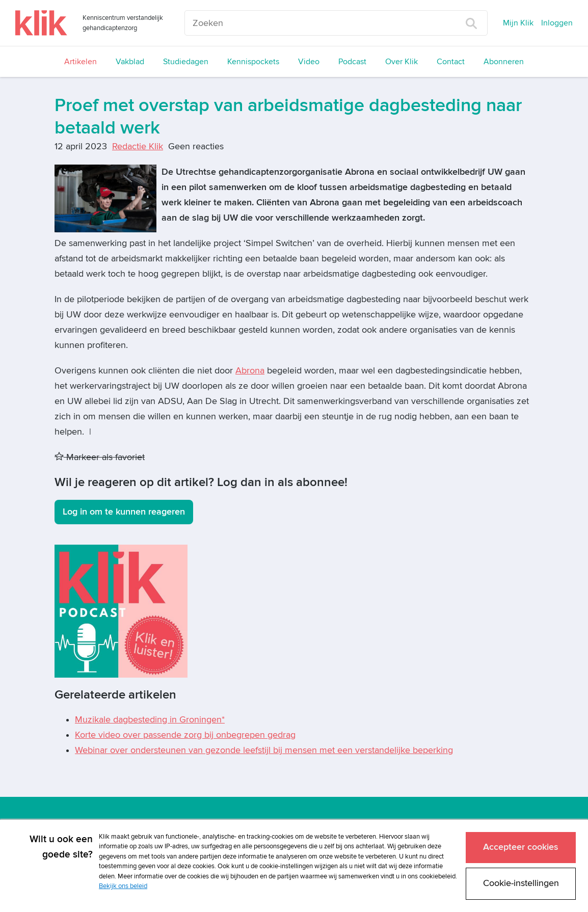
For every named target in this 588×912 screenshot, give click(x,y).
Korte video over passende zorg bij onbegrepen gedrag (185, 735)
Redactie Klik (138, 146)
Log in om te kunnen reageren (124, 512)
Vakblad (130, 62)
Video (309, 62)
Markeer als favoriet (100, 457)
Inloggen (557, 23)
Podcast (352, 62)
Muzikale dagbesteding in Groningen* (150, 720)
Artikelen (81, 62)
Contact (451, 62)
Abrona (250, 371)
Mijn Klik (518, 23)
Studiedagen (186, 62)
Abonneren (504, 62)
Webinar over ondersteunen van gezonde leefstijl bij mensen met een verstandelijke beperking (264, 750)
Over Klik (402, 62)
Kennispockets (253, 62)
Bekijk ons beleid (123, 885)
